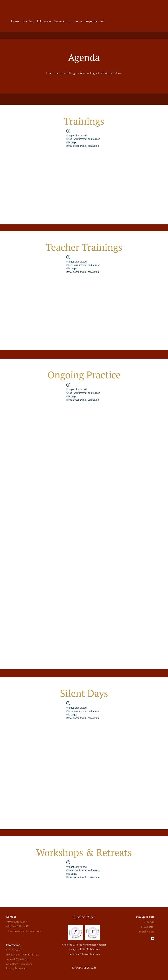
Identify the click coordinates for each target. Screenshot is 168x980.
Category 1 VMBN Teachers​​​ (84, 949)
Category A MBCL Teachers (84, 954)
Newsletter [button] (148, 927)
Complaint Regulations (19, 964)
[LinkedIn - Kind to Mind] (153, 938)
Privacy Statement (16, 968)
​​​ (23, 931)
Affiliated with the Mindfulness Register (84, 945)
